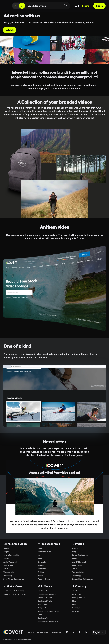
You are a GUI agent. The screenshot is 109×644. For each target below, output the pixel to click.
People (6, 552)
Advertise (76, 611)
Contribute (76, 608)
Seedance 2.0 (43, 591)
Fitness (6, 558)
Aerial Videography (11, 562)
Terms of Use (56, 632)
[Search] (22, 6)
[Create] (15, 6)
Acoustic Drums (44, 579)
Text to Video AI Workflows (14, 591)
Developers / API (79, 598)
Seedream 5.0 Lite (45, 601)
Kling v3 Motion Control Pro (49, 611)
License (31, 632)
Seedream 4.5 (43, 618)
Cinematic (42, 562)
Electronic (42, 569)
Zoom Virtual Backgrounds (14, 579)
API (77, 6)
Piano (40, 558)
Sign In (99, 6)
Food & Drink (9, 565)
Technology (8, 575)
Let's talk (10, 30)
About (75, 591)
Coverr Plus (77, 594)
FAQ (74, 604)
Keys (40, 555)
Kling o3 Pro (43, 608)
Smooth (41, 565)
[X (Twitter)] (73, 632)
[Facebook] (80, 632)
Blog (74, 601)
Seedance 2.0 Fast (45, 598)
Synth (40, 548)
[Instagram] (67, 632)
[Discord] (86, 632)
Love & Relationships (11, 555)
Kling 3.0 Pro (43, 604)
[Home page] (13, 632)
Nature (6, 548)
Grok (40, 615)
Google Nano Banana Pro (48, 621)
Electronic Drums (44, 552)
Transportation (9, 572)
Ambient (41, 572)
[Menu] (6, 6)
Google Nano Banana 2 (47, 594)
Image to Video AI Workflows (14, 594)
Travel (6, 569)
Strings (41, 575)
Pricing (86, 6)
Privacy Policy (43, 632)
